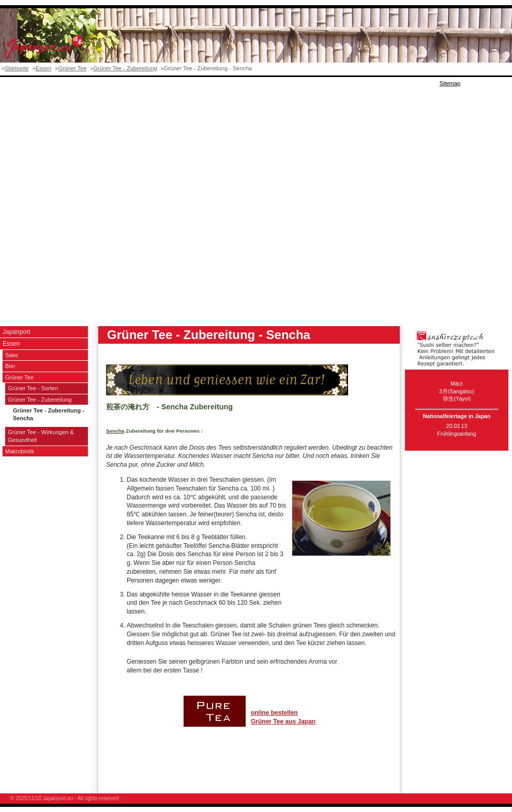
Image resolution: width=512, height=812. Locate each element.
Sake (12, 355)
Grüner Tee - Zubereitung (125, 68)
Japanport (16, 332)
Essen (44, 68)
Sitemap (450, 83)
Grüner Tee (72, 68)
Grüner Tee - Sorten (33, 388)
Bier (10, 366)
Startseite (17, 68)
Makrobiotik (20, 451)
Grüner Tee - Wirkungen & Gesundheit (41, 436)
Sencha (115, 431)
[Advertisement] (122, 202)
